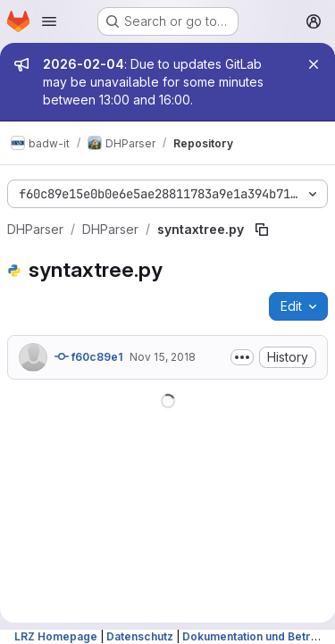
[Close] (314, 64)
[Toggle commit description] (242, 357)
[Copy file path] (262, 230)
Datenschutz (140, 636)
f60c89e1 (88, 356)
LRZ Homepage (56, 636)
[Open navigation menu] (49, 21)
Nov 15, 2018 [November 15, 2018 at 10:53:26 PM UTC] (163, 357)
